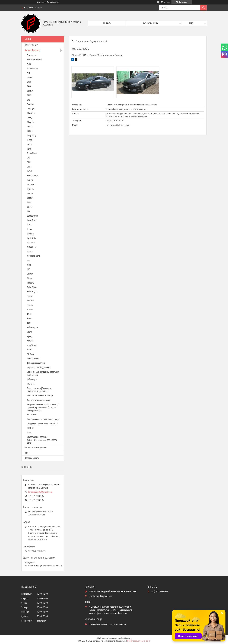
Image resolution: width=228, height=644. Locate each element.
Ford (29, 149)
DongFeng (31, 136)
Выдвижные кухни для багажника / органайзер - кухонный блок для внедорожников (43, 407)
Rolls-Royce (32, 292)
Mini (29, 265)
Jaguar (30, 198)
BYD (29, 100)
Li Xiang (31, 234)
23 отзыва (165, 2)
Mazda (30, 252)
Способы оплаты (32, 458)
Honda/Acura (33, 176)
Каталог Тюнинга (32, 50)
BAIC (29, 82)
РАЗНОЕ (30, 428)
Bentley (30, 91)
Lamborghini (33, 216)
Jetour (30, 207)
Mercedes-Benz (33, 256)
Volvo (29, 332)
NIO (28, 269)
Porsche (30, 283)
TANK (29, 314)
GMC (29, 162)
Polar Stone (32, 287)
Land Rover (32, 220)
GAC (29, 158)
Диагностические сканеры (39, 400)
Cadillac (31, 104)
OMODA (30, 274)
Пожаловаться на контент (138, 641)
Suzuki (30, 305)
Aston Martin (32, 69)
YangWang (32, 345)
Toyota (30, 319)
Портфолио (82, 41)
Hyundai (31, 189)
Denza (30, 127)
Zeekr (29, 350)
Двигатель (32, 415)
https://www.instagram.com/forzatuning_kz (44, 566)
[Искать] (203, 8)
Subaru (30, 310)
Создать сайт (43, 2)
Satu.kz (127, 638)
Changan (31, 109)
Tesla (29, 323)
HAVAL (30, 171)
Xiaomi (30, 341)
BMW (29, 95)
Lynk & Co (31, 238)
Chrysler (31, 122)
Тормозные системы (36, 363)
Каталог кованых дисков (36, 448)
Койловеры (32, 379)
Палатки (31, 384)
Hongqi (30, 180)
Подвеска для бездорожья (38, 368)
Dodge (30, 131)
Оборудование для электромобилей (43, 424)
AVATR (30, 78)
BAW (29, 86)
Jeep (29, 202)
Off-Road (31, 354)
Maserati (31, 243)
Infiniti (30, 194)
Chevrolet (31, 113)
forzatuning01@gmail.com (117, 125)
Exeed (30, 140)
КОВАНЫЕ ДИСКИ (34, 60)
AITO (29, 73)
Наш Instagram (31, 45)
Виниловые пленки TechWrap (40, 396)
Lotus (29, 229)
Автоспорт (31, 55)
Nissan (30, 278)
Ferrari (30, 145)
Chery (30, 118)
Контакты (107, 23)
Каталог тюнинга (150, 23)
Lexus (30, 225)
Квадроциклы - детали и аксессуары (43, 419)
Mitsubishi (32, 247)
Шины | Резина (34, 359)
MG (28, 261)
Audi (29, 64)
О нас (27, 453)
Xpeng (30, 336)
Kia (28, 212)
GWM (29, 167)
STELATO (30, 301)
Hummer (31, 185)
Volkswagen (32, 327)
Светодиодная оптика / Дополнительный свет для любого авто (42, 440)
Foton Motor (32, 153)
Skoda (30, 296)
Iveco (29, 433)
